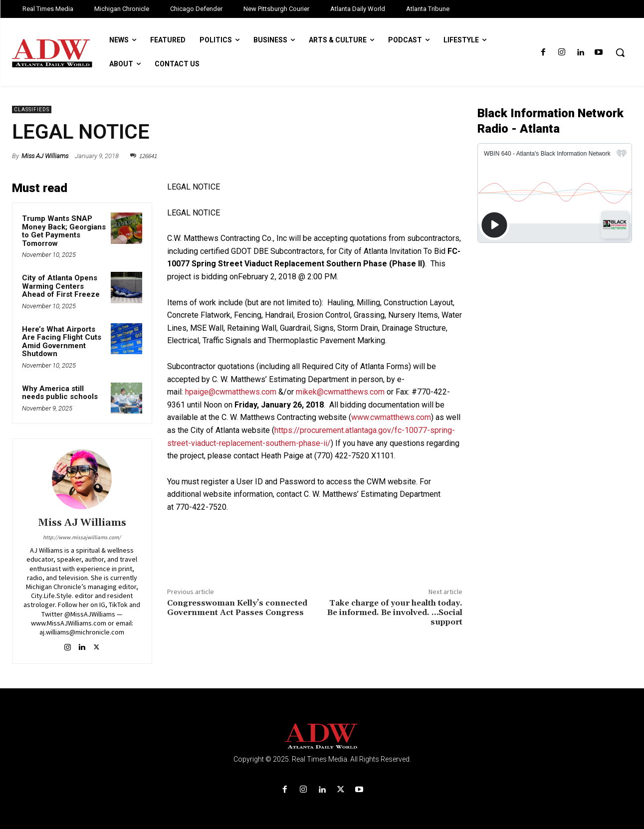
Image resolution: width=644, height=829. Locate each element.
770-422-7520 (201, 507)
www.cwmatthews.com (391, 417)
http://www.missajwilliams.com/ (82, 537)
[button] (620, 52)
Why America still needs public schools (60, 393)
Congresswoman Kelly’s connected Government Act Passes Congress (237, 608)
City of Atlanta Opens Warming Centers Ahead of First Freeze (61, 286)
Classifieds (32, 109)
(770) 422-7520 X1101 (354, 456)
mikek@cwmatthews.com (340, 392)
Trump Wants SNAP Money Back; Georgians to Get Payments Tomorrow (64, 231)
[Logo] (322, 736)
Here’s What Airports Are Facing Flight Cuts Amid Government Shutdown (62, 342)
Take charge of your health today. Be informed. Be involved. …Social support (395, 613)
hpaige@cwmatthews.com (231, 392)
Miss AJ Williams (45, 156)
